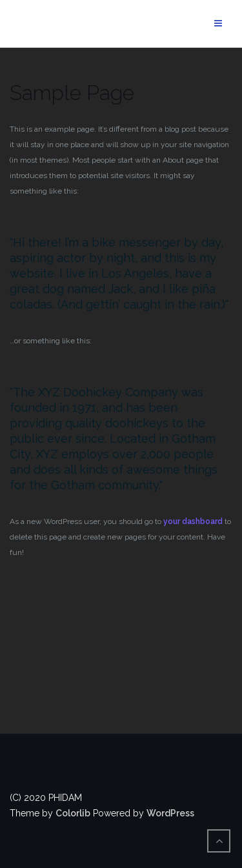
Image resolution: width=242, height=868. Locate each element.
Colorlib (73, 813)
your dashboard (193, 521)
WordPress (170, 813)
